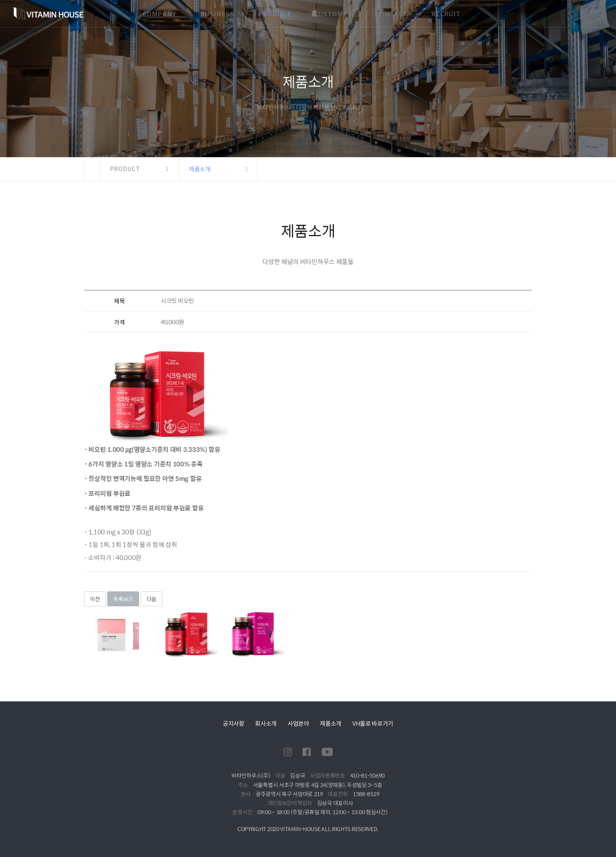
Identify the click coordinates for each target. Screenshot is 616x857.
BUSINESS (217, 14)
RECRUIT (446, 14)
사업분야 (298, 723)
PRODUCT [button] (126, 169)
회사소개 (266, 723)
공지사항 (234, 723)
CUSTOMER (334, 14)
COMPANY (160, 14)
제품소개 (331, 723)
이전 (95, 599)
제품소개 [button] (200, 169)
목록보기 (123, 599)
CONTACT (392, 14)
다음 (151, 599)
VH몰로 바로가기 (373, 723)
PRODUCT (275, 14)
